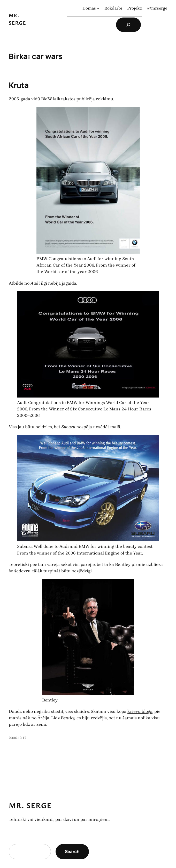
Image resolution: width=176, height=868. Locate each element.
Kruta (19, 85)
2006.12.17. (18, 738)
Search (72, 851)
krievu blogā (140, 711)
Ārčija (43, 718)
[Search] (128, 25)
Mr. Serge (30, 805)
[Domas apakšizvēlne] (98, 8)
